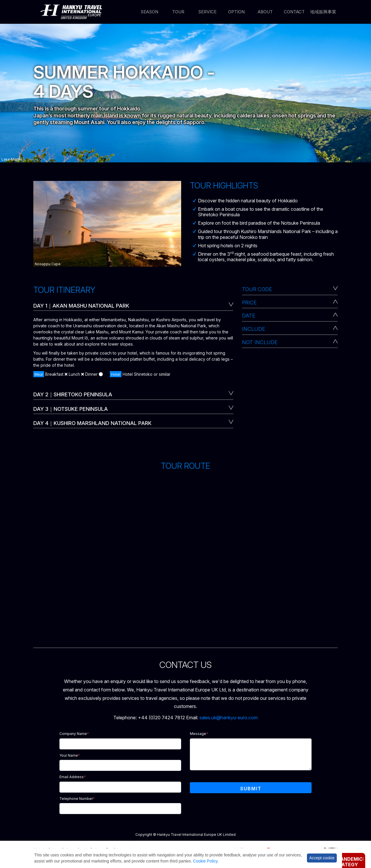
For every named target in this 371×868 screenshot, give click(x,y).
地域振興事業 (323, 12)
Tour (178, 12)
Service (207, 12)
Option (236, 12)
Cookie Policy (205, 861)
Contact (294, 12)
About (265, 12)
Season (149, 12)
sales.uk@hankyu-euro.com (229, 718)
